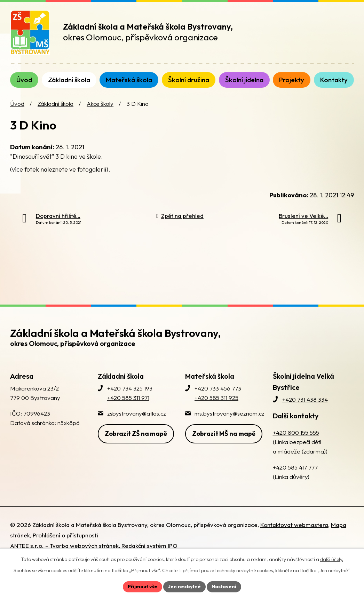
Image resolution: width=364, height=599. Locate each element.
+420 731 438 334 (305, 399)
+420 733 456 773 (218, 388)
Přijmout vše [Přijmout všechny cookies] (143, 586)
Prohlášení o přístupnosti (65, 535)
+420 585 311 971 (128, 398)
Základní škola (56, 104)
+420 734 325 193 (130, 388)
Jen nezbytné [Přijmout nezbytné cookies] (184, 586)
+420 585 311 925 (216, 398)
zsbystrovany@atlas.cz (137, 413)
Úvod (17, 104)
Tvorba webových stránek (84, 546)
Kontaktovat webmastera (294, 525)
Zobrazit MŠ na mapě (224, 434)
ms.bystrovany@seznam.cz (230, 413)
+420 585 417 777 (295, 467)
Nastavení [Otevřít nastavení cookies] (224, 586)
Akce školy (100, 104)
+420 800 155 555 (296, 432)
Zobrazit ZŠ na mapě (136, 434)
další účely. (332, 559)
